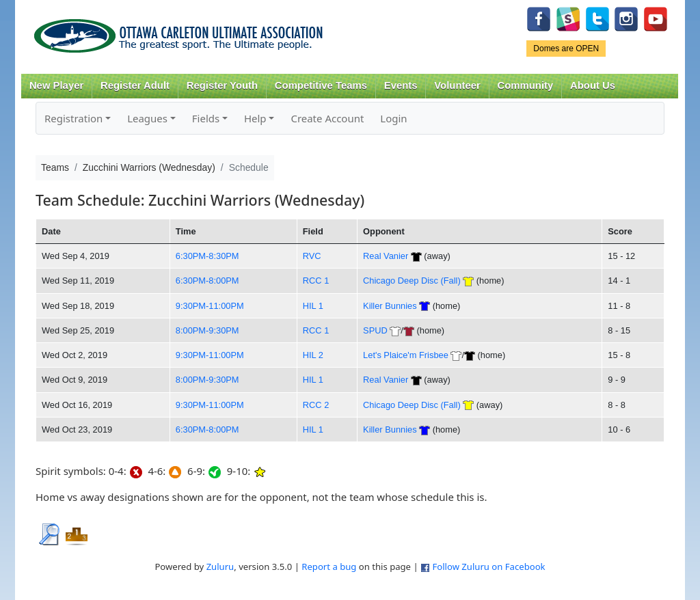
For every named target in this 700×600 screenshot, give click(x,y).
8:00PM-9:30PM (207, 330)
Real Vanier (386, 256)
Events (401, 85)
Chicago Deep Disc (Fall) (412, 281)
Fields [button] (206, 118)
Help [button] (255, 118)
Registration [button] (73, 118)
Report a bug (329, 567)
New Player (56, 85)
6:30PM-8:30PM (207, 256)
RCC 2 (316, 405)
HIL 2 (313, 355)
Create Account (327, 118)
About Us (593, 85)
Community (526, 85)
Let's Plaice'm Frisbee (406, 355)
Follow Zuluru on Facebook (488, 567)
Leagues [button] (147, 118)
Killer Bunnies (390, 306)
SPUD (375, 330)
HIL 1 (313, 306)
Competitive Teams (321, 85)
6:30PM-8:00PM (207, 281)
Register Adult (135, 85)
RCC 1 (316, 281)
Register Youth (222, 85)
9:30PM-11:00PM (210, 306)
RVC (312, 256)
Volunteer (457, 85)
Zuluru (220, 567)
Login (393, 118)
